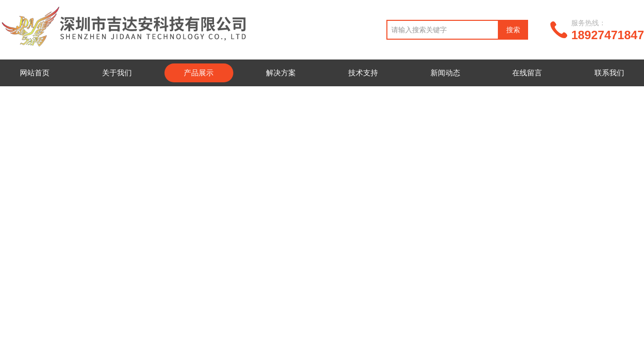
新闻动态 (445, 73)
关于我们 (117, 73)
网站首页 (35, 73)
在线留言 (527, 73)
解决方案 (281, 73)
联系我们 (609, 73)
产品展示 (199, 73)
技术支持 (363, 73)
